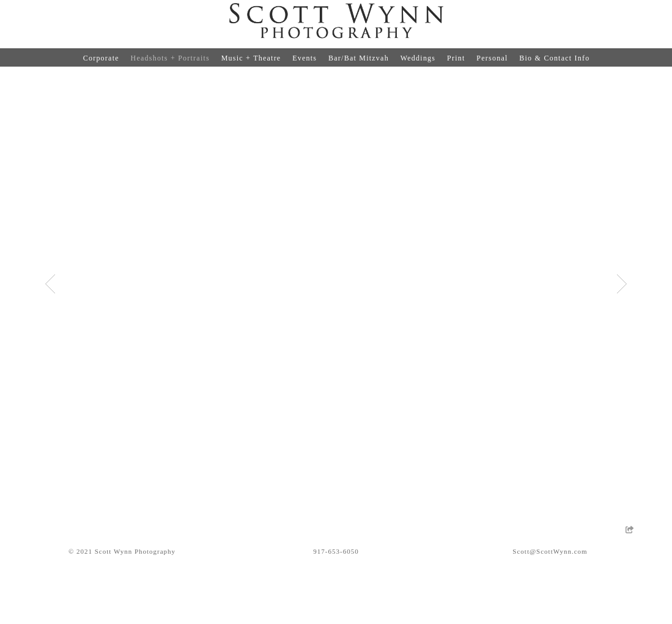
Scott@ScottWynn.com (550, 551)
